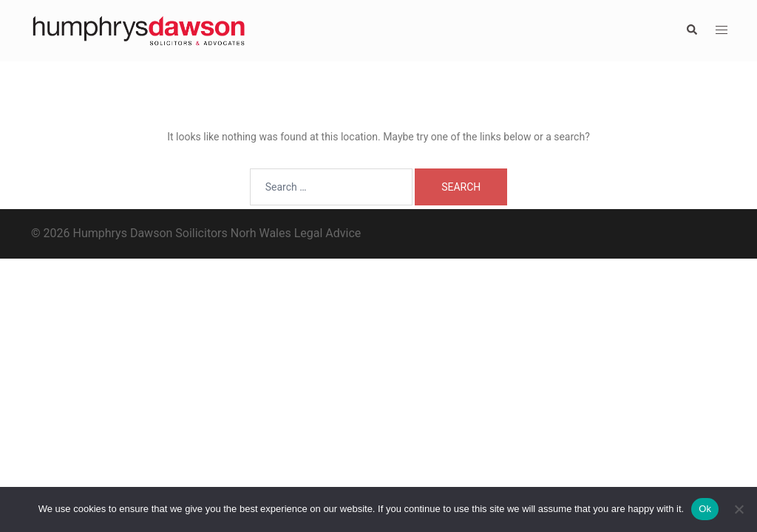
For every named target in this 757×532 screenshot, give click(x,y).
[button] (691, 30)
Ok (705, 509)
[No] (739, 509)
